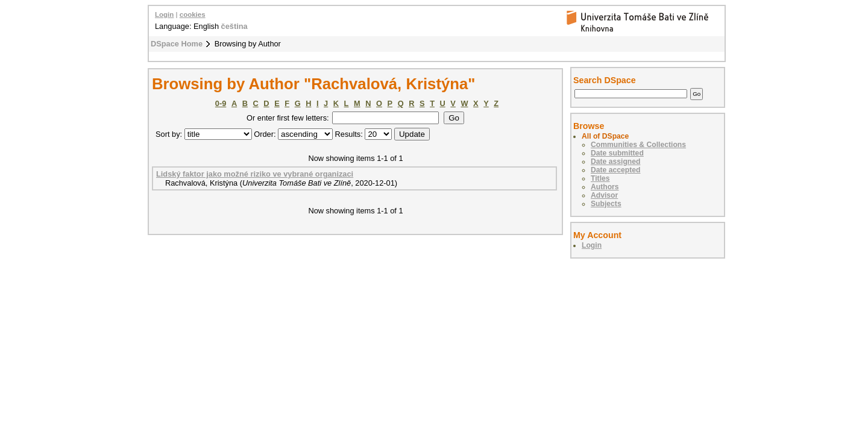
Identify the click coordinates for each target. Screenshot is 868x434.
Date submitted (617, 153)
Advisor (604, 195)
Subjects (606, 204)
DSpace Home (177, 44)
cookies (193, 14)
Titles (600, 178)
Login (164, 14)
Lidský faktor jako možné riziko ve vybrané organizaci (255, 174)
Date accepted (615, 170)
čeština (234, 26)
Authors (605, 187)
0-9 (221, 103)
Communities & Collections (638, 145)
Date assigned (615, 162)
